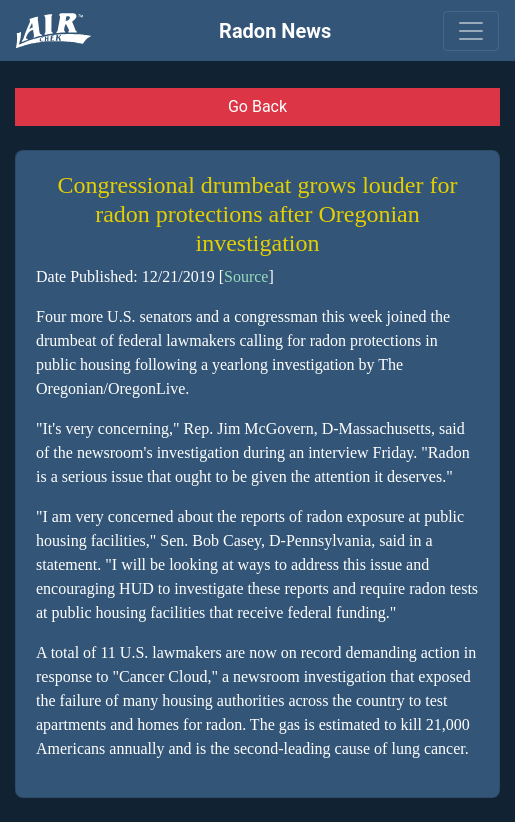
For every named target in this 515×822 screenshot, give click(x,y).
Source (246, 276)
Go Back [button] (257, 106)
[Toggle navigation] (471, 31)
